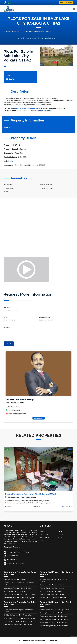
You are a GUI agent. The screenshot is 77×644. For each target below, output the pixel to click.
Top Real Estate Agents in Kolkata (15, 591)
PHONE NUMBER (45, 317)
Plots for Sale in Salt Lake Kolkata (51, 591)
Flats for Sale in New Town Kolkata (52, 595)
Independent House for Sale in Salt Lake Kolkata (54, 581)
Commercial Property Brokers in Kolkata (18, 621)
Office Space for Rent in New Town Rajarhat (19, 598)
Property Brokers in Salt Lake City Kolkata (54, 610)
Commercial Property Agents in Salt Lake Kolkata (18, 611)
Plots (10, 161)
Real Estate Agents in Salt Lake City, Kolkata (19, 618)
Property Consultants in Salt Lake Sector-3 (55, 619)
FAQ (41, 541)
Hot (21, 449)
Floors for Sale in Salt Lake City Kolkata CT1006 (45, 494)
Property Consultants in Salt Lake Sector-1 (54, 613)
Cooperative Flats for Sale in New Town (53, 585)
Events (60, 534)
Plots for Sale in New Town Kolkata (52, 588)
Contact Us (44, 534)
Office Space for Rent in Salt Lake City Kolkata (20, 595)
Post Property (66, 3)
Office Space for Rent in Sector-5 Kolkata (18, 588)
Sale (11, 449)
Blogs (60, 537)
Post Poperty (44, 537)
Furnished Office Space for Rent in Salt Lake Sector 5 (19, 584)
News (60, 531)
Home (20, 38)
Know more (39, 418)
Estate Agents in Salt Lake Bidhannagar (54, 623)
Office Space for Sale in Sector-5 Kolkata (18, 625)
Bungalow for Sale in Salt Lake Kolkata (53, 598)
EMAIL (6, 317)
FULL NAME (7, 308)
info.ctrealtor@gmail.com (16, 414)
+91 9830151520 (13, 556)
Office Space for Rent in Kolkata (15, 580)
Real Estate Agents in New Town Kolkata (18, 615)
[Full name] (38, 311)
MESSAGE (7, 327)
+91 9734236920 (13, 407)
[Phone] (56, 320)
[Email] (21, 320)
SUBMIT (9, 344)
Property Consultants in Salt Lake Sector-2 (55, 616)
